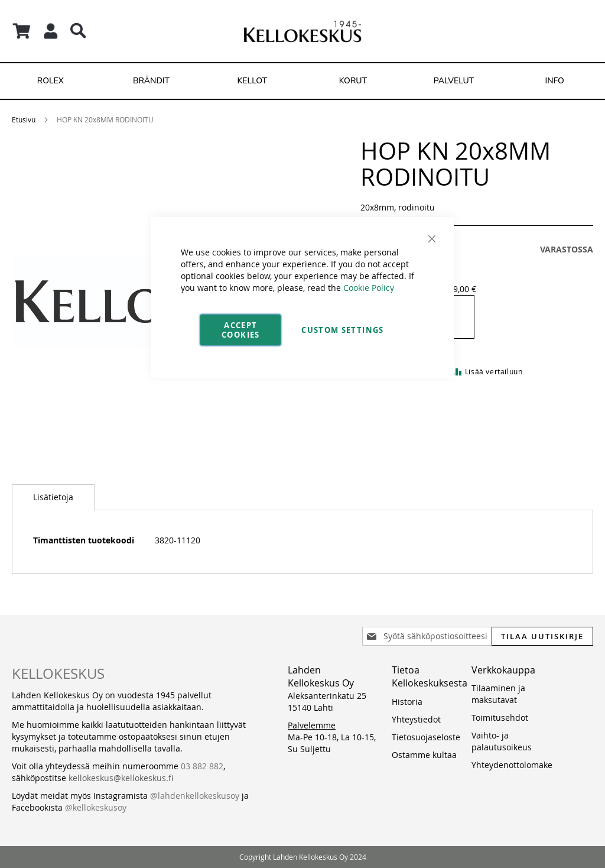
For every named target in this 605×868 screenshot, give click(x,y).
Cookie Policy (369, 288)
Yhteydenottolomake (512, 765)
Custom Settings (342, 330)
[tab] (53, 497)
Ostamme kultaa (424, 755)
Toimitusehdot (500, 718)
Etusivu (24, 119)
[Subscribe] (542, 636)
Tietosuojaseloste (426, 737)
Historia (407, 702)
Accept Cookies (240, 330)
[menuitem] (51, 81)
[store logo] (302, 31)
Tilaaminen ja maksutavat (498, 694)
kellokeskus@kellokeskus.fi (121, 778)
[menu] (302, 81)
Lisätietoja (53, 497)
